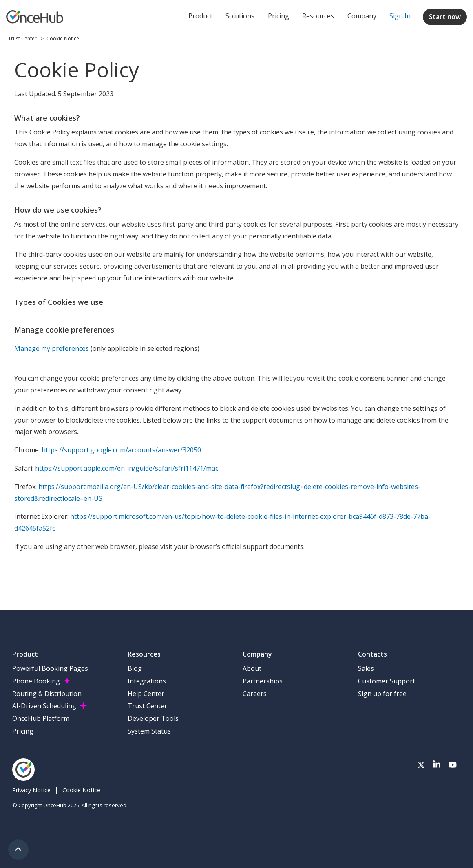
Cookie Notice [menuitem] (81, 790)
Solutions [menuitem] (240, 16)
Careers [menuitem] (255, 694)
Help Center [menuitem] (146, 694)
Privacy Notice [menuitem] (31, 790)
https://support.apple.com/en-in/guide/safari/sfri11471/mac (127, 468)
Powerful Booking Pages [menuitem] (50, 668)
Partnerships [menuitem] (263, 681)
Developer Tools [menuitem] (153, 718)
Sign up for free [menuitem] (382, 694)
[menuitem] (400, 17)
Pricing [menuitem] (278, 16)
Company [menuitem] (362, 16)
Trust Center (23, 39)
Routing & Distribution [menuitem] (47, 694)
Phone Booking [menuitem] (36, 681)
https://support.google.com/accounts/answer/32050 (121, 450)
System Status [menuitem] (149, 731)
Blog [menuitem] (135, 668)
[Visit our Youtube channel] (453, 765)
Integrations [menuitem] (147, 681)
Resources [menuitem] (318, 16)
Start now (445, 17)
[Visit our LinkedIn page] (437, 765)
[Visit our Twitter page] (421, 765)
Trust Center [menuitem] (147, 706)
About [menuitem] (252, 668)
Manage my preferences (52, 348)
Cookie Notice (63, 39)
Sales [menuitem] (366, 668)
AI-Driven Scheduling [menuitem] (44, 706)
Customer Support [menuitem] (387, 681)
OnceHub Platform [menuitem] (41, 718)
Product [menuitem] (200, 16)
